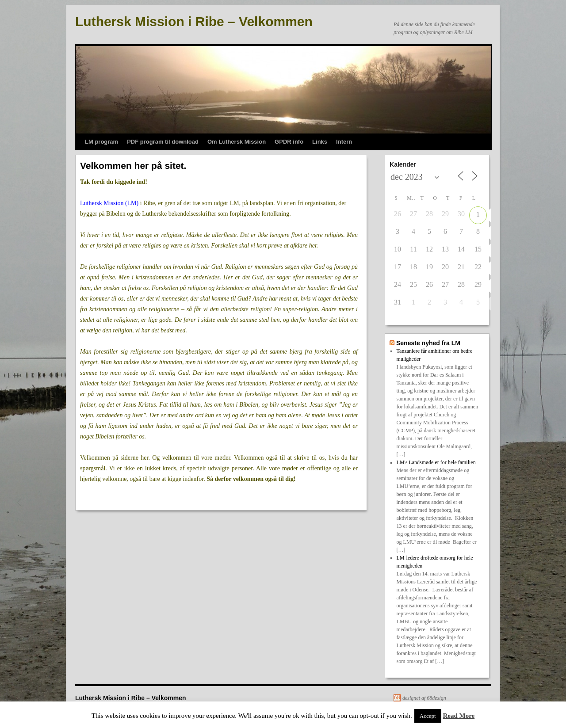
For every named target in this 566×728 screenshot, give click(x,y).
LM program (101, 142)
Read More (459, 716)
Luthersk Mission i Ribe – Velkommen (194, 21)
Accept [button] (428, 716)
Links (320, 142)
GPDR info (289, 142)
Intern (344, 142)
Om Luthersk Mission (237, 142)
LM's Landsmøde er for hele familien (436, 462)
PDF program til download (163, 142)
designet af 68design (424, 698)
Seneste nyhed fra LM (428, 343)
